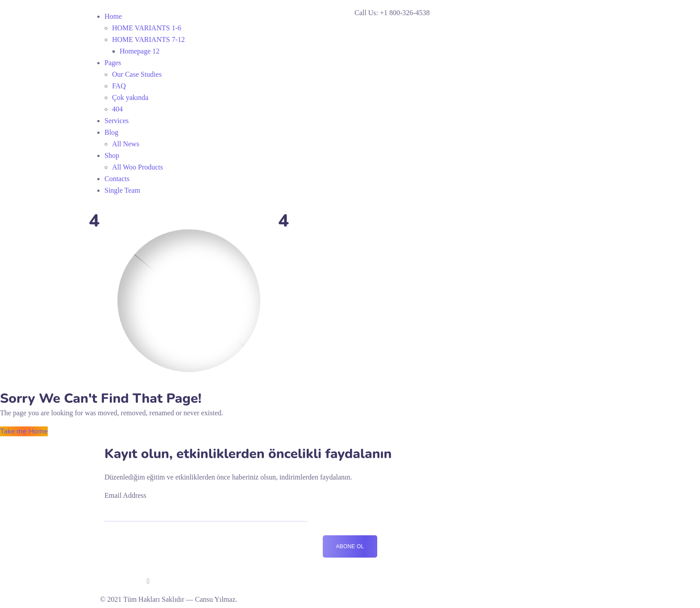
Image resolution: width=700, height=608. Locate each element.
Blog (111, 132)
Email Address (125, 495)
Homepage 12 (140, 51)
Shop (112, 155)
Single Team (122, 190)
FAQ (119, 86)
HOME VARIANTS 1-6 (147, 28)
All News (126, 144)
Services (117, 121)
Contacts (117, 179)
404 (117, 109)
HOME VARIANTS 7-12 (148, 39)
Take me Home (24, 431)
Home (113, 16)
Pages (113, 63)
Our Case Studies (137, 74)
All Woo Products (137, 167)
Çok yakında (130, 97)
